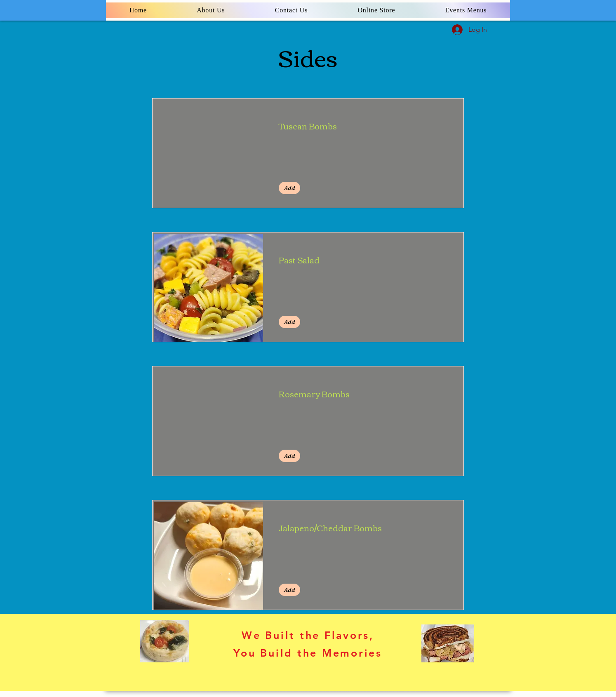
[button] (289, 188)
